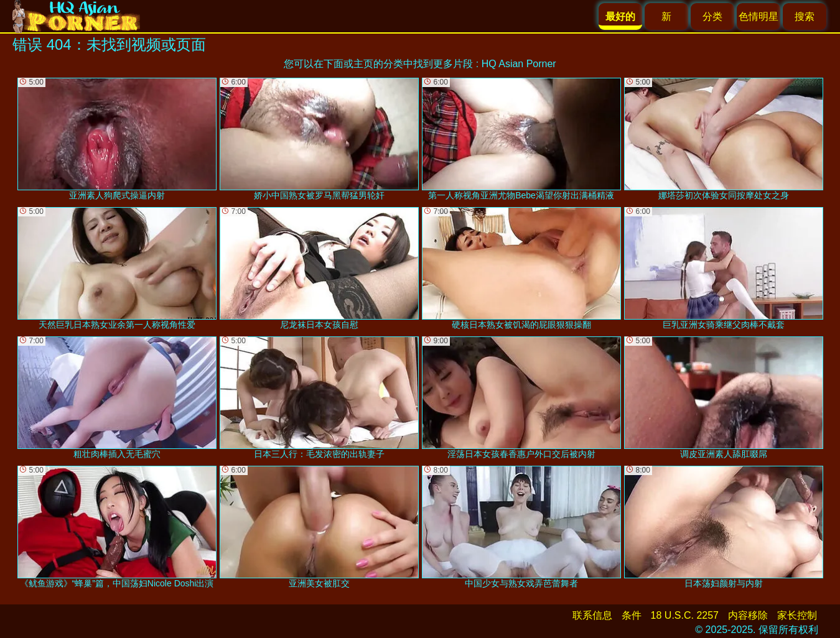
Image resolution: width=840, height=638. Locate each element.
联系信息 (592, 615)
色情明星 (758, 16)
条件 (632, 615)
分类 (712, 16)
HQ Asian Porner (519, 64)
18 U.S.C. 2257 (685, 615)
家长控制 (797, 615)
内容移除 (748, 615)
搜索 (805, 16)
